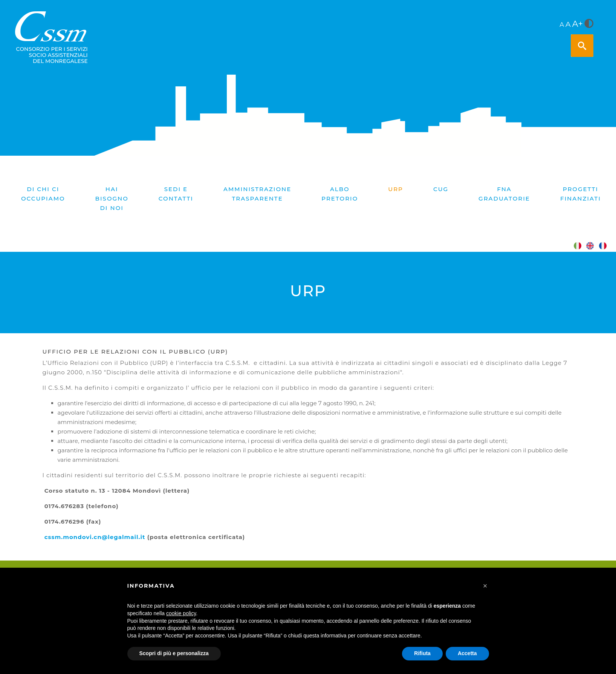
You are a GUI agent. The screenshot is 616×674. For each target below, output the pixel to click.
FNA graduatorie (504, 194)
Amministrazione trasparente (257, 194)
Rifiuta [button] (422, 653)
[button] (485, 586)
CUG (441, 189)
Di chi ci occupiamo (43, 194)
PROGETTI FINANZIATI (581, 194)
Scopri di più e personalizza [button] (174, 653)
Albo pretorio (340, 194)
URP (396, 189)
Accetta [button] (467, 653)
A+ (578, 24)
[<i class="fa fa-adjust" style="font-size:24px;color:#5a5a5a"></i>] (589, 24)
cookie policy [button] (181, 613)
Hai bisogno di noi (112, 198)
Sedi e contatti (176, 194)
